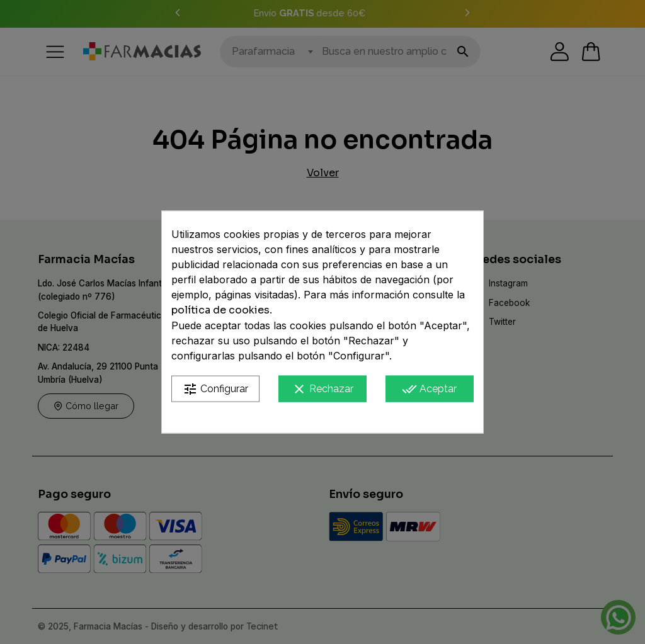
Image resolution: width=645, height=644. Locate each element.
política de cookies (220, 309)
